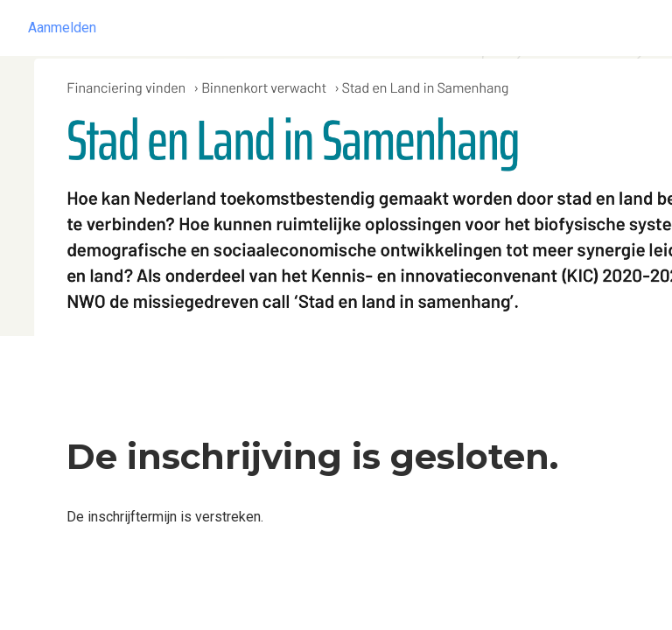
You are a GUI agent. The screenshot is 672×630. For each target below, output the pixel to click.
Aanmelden (62, 28)
